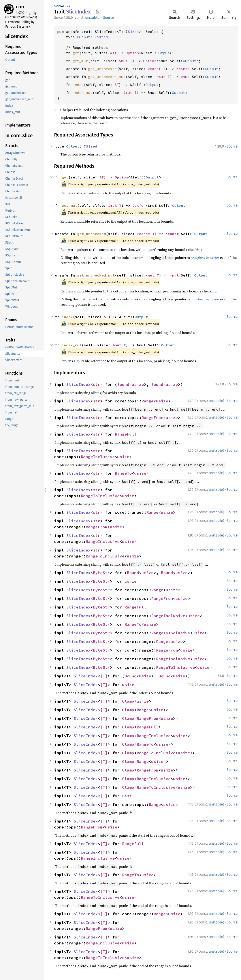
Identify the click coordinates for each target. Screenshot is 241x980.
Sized (133, 32)
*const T (156, 69)
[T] (104, 676)
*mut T (163, 77)
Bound (123, 384)
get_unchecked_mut (107, 77)
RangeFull (126, 434)
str (97, 384)
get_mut (80, 61)
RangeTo (123, 473)
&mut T (126, 61)
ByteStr (101, 573)
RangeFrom (152, 418)
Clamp (128, 701)
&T (112, 53)
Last (127, 796)
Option (132, 53)
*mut (186, 77)
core (21, 7)
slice (67, 5)
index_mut (83, 93)
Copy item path (98, 11)
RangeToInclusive (100, 496)
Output (84, 37)
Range (148, 401)
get (76, 53)
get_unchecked (102, 69)
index (78, 85)
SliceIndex (78, 384)
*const (184, 69)
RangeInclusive (98, 457)
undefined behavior (205, 258)
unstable (92, 18)
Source (109, 18)
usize (138, 384)
